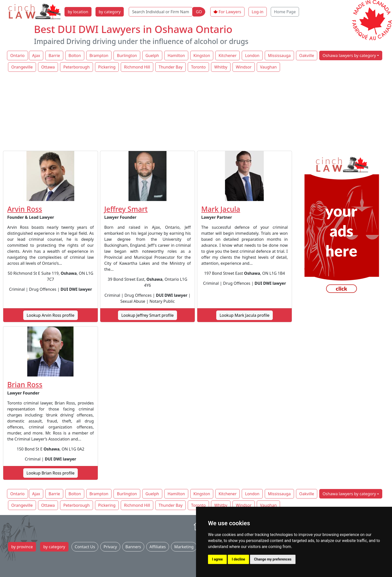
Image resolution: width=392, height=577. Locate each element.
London (252, 55)
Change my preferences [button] (273, 559)
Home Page (285, 12)
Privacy (110, 547)
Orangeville (22, 67)
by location (78, 12)
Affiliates (158, 547)
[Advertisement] (196, 112)
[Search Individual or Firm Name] (161, 12)
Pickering (107, 67)
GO (199, 12)
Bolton (75, 55)
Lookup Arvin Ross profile (50, 315)
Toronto (198, 67)
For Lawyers (230, 12)
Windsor (244, 67)
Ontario (17, 55)
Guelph (152, 55)
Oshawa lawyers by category (349, 55)
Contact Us (85, 547)
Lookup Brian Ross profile (50, 473)
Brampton (99, 55)
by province (22, 547)
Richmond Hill (137, 67)
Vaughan (268, 67)
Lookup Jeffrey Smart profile (147, 315)
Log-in (258, 12)
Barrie (54, 55)
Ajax (36, 55)
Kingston (202, 55)
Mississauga (279, 55)
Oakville (307, 55)
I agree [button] (217, 559)
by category (110, 12)
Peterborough (76, 67)
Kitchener (227, 55)
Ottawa (48, 67)
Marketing (184, 547)
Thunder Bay (170, 67)
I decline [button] (238, 559)
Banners (133, 547)
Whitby (221, 67)
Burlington (127, 55)
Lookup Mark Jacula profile (244, 315)
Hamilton (176, 55)
